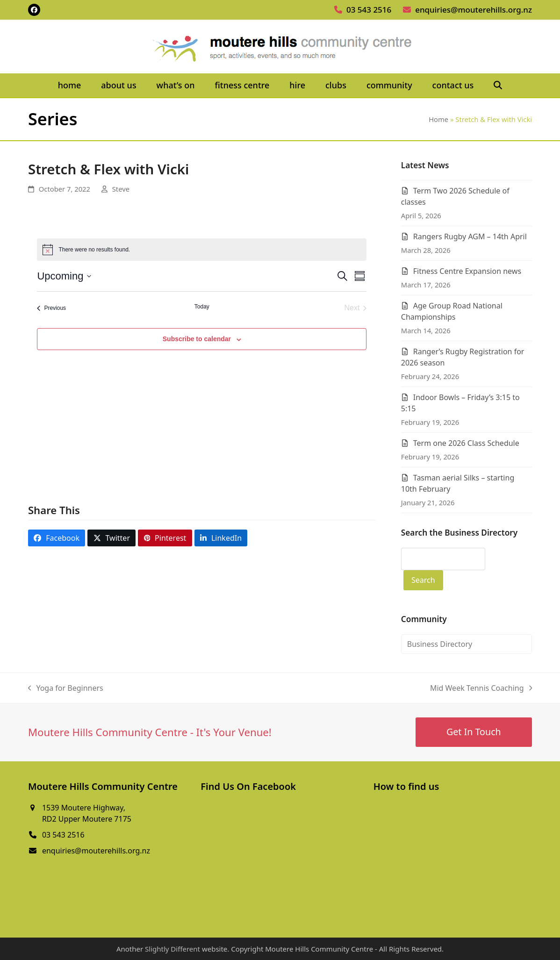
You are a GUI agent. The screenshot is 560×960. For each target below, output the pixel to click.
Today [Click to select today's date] (202, 307)
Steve (121, 189)
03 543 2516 (369, 10)
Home (438, 119)
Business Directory (440, 644)
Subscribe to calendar (197, 339)
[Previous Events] (51, 308)
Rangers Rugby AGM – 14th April (470, 236)
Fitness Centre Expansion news (467, 271)
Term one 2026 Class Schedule (466, 443)
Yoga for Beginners (66, 688)
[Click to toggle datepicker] (64, 276)
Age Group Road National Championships (452, 311)
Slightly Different (172, 949)
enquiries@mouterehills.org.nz (474, 10)
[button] (498, 86)
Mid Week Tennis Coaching (481, 688)
